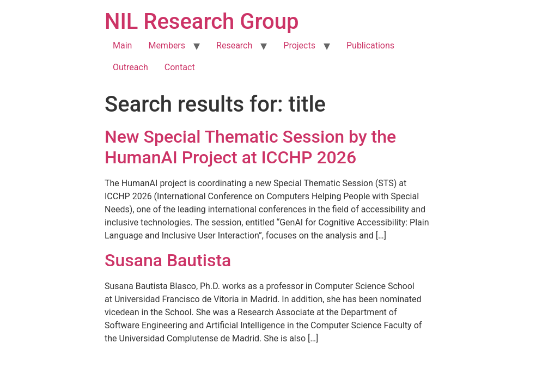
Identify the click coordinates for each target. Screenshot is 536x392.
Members (167, 45)
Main (122, 45)
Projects (299, 45)
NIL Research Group (202, 22)
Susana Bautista (168, 260)
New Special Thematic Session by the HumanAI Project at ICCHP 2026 (250, 147)
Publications (370, 45)
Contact (180, 67)
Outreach (130, 67)
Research (234, 45)
